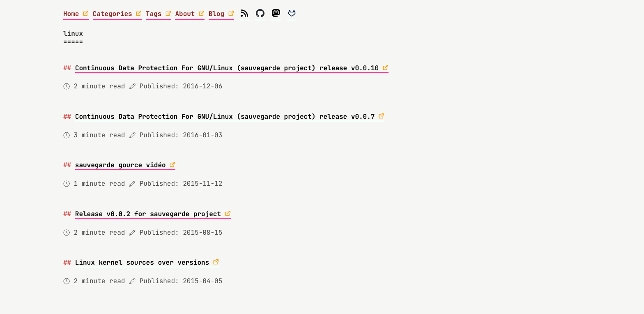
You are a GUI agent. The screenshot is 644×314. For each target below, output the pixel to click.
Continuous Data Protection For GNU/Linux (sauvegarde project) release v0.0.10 (227, 68)
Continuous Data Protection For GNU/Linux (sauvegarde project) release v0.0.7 (225, 117)
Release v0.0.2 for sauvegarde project (148, 214)
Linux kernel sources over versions (142, 262)
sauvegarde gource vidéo (121, 165)
